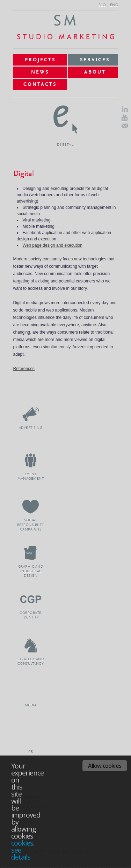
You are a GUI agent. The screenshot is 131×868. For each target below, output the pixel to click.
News (40, 72)
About (95, 72)
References (24, 369)
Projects (40, 60)
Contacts (40, 84)
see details (21, 853)
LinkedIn (125, 109)
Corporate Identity (31, 599)
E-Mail (125, 126)
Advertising (31, 414)
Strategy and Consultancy (31, 645)
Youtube (125, 118)
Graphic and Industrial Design (31, 553)
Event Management (31, 460)
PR (31, 738)
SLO (102, 5)
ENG (114, 5)
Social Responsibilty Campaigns (31, 507)
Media (31, 692)
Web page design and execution (53, 245)
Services (95, 60)
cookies (22, 843)
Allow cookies (105, 766)
